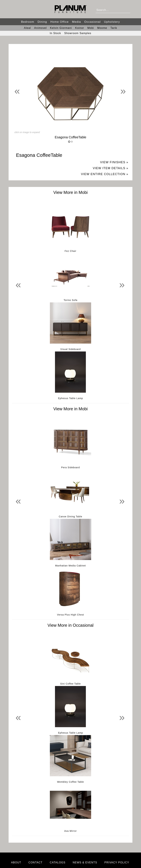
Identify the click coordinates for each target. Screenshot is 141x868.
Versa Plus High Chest (70, 615)
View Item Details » (111, 168)
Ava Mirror (70, 831)
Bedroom (28, 22)
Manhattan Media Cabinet (70, 566)
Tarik (114, 28)
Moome (102, 28)
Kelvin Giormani (61, 28)
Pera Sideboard (71, 467)
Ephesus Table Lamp (71, 398)
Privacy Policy (117, 862)
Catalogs (58, 862)
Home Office (60, 22)
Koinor (80, 28)
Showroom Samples (78, 33)
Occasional (92, 22)
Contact (35, 862)
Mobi (91, 28)
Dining (42, 22)
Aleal (27, 28)
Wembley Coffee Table (70, 782)
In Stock (55, 33)
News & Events (85, 862)
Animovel (40, 28)
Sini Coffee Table (70, 684)
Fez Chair (71, 251)
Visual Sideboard (70, 349)
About (16, 862)
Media (76, 22)
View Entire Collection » (105, 174)
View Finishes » (114, 162)
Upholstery (112, 22)
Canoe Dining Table (70, 517)
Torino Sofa (70, 300)
